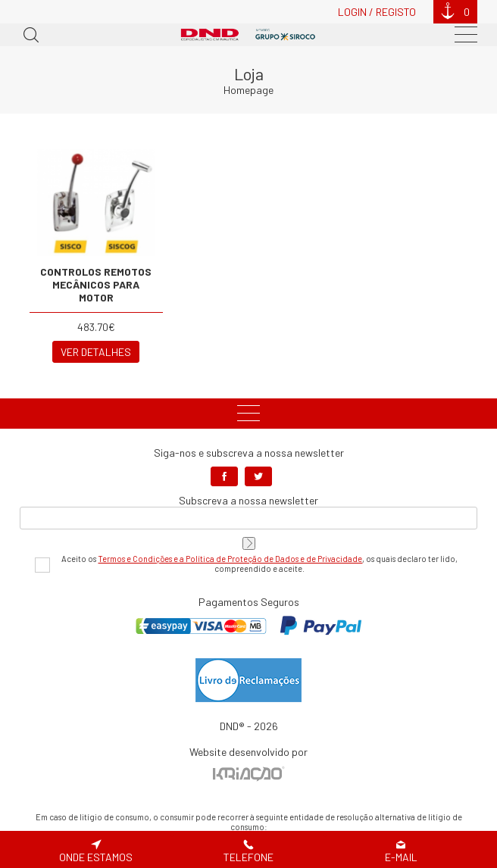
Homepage (248, 90)
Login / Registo (377, 12)
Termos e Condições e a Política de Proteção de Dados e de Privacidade (230, 559)
